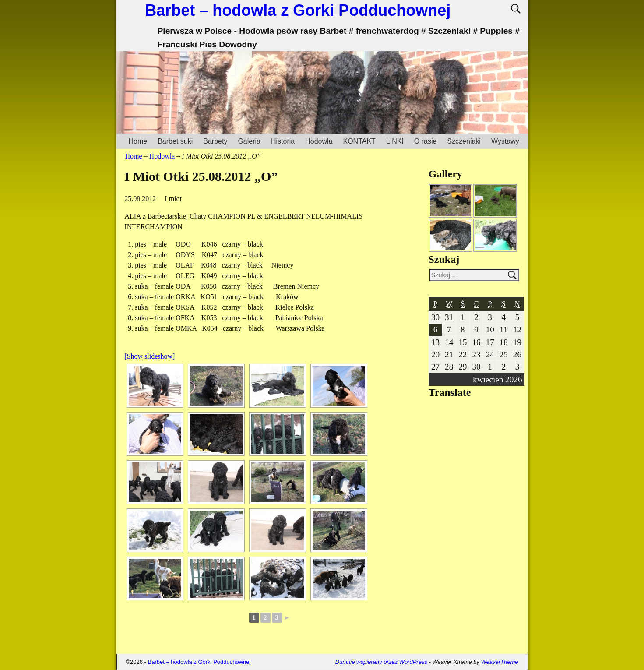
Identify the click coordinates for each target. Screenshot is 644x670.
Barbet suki (175, 141)
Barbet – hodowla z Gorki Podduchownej (298, 10)
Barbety (215, 141)
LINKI (395, 141)
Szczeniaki (464, 141)
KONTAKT (359, 141)
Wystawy (505, 141)
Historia (283, 141)
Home (138, 141)
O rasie (426, 141)
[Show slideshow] (150, 356)
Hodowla (319, 141)
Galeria (249, 141)
